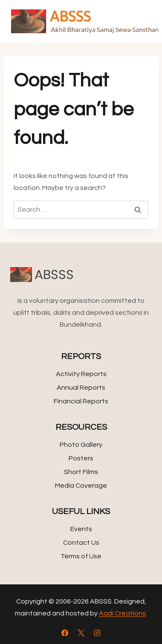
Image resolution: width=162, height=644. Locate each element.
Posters (81, 458)
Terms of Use (81, 556)
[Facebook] (65, 633)
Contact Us (81, 543)
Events (81, 529)
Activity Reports (81, 374)
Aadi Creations (122, 613)
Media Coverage (81, 486)
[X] (81, 633)
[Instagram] (97, 633)
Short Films (81, 472)
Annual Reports (81, 388)
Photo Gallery (81, 445)
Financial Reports (81, 401)
